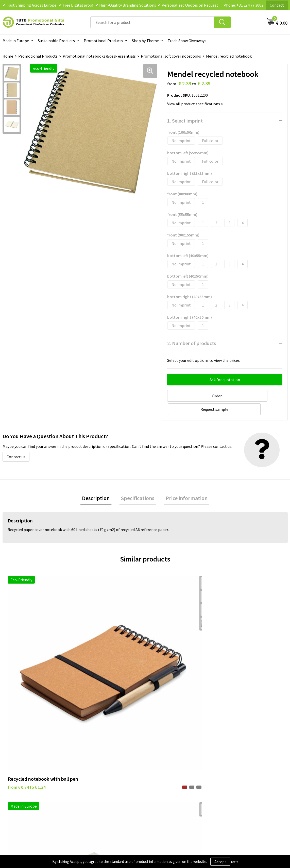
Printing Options (96, 750)
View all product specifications (195, 104)
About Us (230, 727)
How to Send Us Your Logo (103, 773)
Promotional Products (103, 41)
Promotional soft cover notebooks (171, 56)
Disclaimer (160, 742)
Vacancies (230, 735)
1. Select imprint (185, 121)
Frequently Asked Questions (105, 727)
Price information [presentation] (183, 484)
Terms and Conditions (170, 750)
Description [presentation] (100, 484)
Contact (277, 5)
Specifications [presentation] (138, 484)
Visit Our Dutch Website (242, 750)
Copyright (160, 758)
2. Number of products (192, 343)
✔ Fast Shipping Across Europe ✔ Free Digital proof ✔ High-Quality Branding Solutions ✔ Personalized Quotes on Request (110, 5)
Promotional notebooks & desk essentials (99, 56)
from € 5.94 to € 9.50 (169, 648)
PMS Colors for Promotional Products (105, 762)
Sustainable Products (56, 41)
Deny (235, 862)
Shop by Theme (145, 41)
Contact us (16, 441)
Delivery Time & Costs (100, 735)
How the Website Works (101, 742)
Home (8, 56)
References (232, 742)
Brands (157, 727)
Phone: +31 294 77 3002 (243, 5)
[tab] (100, 484)
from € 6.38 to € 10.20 (99, 648)
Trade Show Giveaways (187, 41)
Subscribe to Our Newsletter (176, 765)
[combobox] (152, 22)
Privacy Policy (163, 735)
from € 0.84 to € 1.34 (27, 648)
